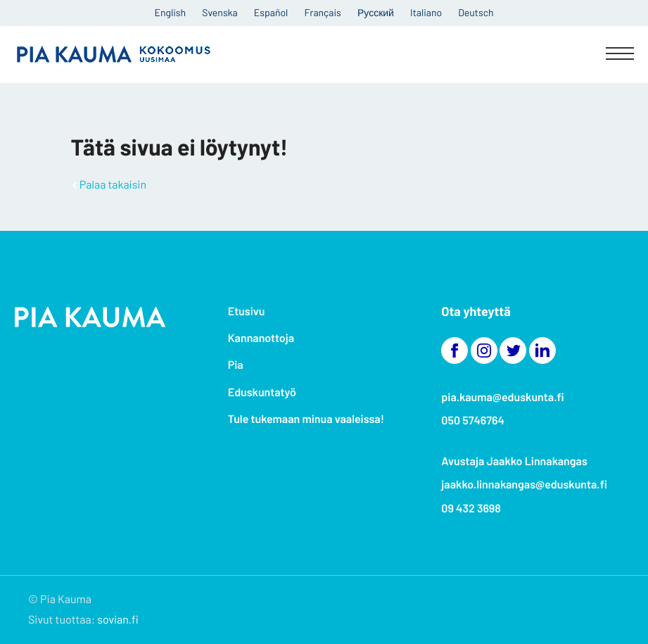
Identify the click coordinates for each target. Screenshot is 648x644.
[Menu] (620, 55)
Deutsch (476, 12)
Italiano (426, 12)
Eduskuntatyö (262, 392)
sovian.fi (117, 620)
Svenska (220, 12)
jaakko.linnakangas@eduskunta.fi (524, 485)
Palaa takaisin (113, 185)
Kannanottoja (261, 338)
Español (271, 12)
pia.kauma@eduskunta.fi (502, 397)
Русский (376, 12)
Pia (236, 365)
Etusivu (247, 311)
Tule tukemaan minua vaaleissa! (306, 419)
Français (323, 12)
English (171, 12)
